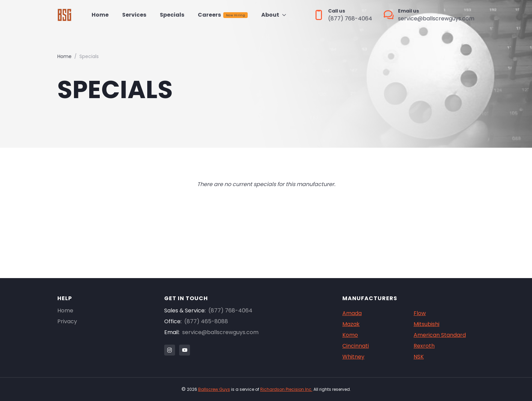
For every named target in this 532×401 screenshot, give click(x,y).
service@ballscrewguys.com (220, 332)
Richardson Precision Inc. (286, 389)
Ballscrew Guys (214, 389)
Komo (350, 335)
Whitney (353, 357)
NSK (419, 357)
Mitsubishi (426, 324)
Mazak (351, 324)
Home (100, 15)
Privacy (67, 321)
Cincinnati (356, 346)
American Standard (440, 335)
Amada (352, 313)
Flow (420, 313)
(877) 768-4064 (230, 311)
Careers (223, 15)
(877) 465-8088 (206, 321)
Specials (172, 15)
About (270, 15)
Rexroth (424, 346)
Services (134, 15)
